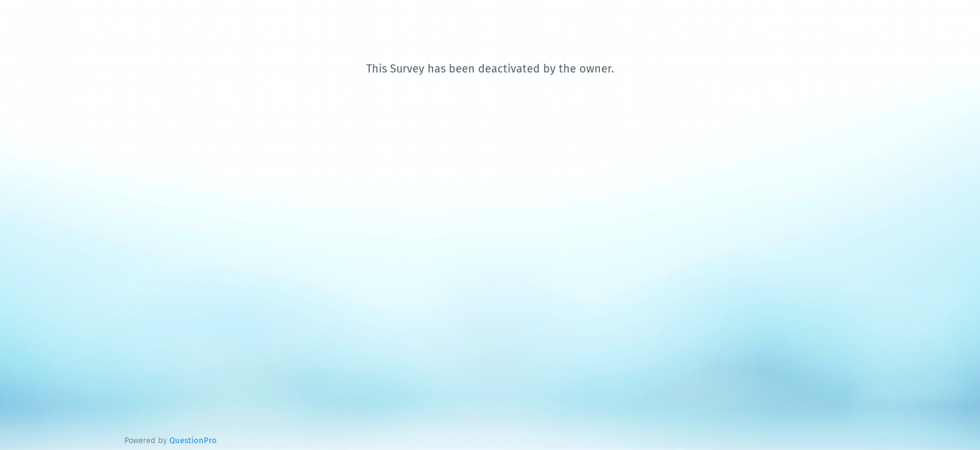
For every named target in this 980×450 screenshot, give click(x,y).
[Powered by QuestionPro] (193, 440)
